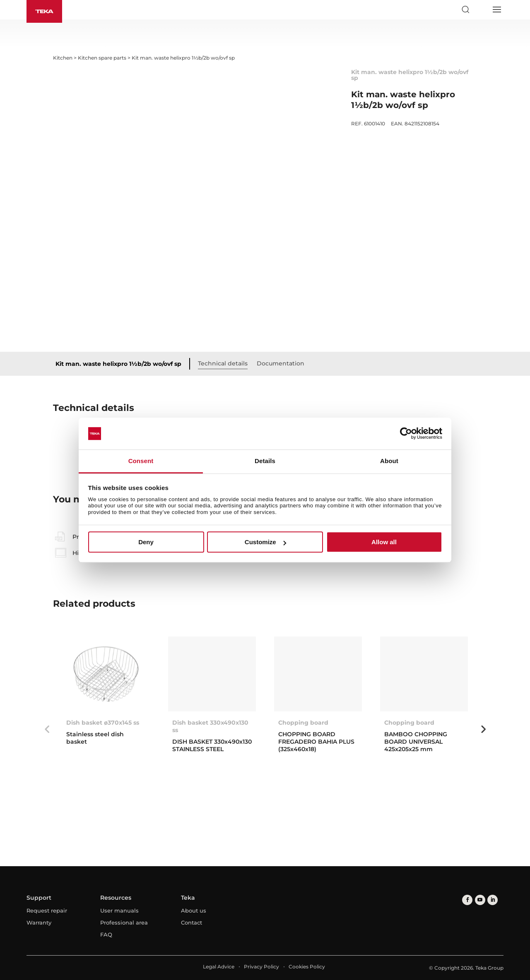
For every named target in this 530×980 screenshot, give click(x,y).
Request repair (47, 910)
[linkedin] (492, 900)
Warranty (39, 922)
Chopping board (303, 723)
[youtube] (480, 900)
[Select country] (481, 10)
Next (483, 729)
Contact (192, 922)
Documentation (281, 363)
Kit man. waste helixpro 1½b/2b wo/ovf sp (118, 364)
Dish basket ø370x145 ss (103, 723)
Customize (265, 542)
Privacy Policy (261, 967)
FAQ (106, 934)
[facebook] (467, 900)
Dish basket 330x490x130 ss (210, 726)
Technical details (223, 363)
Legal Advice (219, 967)
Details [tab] (265, 461)
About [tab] (389, 461)
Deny (146, 542)
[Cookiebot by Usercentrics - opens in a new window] (406, 434)
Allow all (384, 542)
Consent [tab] (141, 461)
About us (194, 910)
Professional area (124, 922)
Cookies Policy (307, 967)
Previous (47, 729)
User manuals (119, 910)
